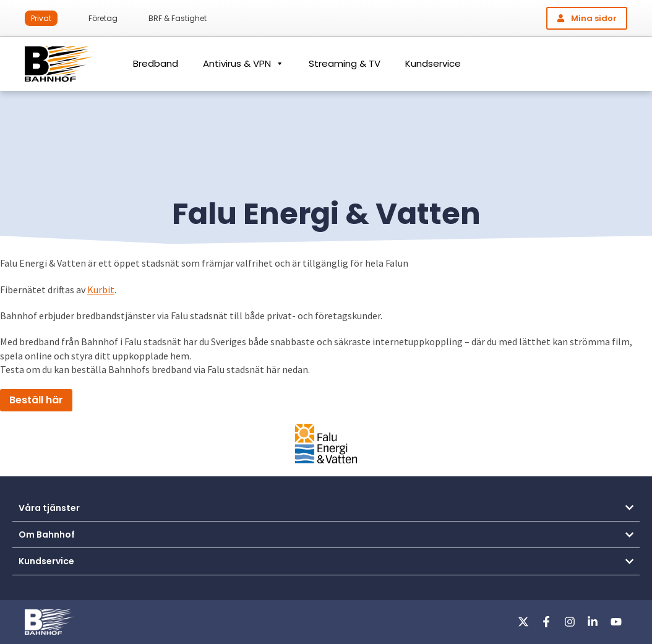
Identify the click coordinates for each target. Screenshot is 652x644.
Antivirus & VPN (243, 64)
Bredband (156, 63)
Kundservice (433, 63)
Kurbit (101, 290)
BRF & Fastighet (178, 18)
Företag (103, 18)
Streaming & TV (345, 63)
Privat (41, 18)
